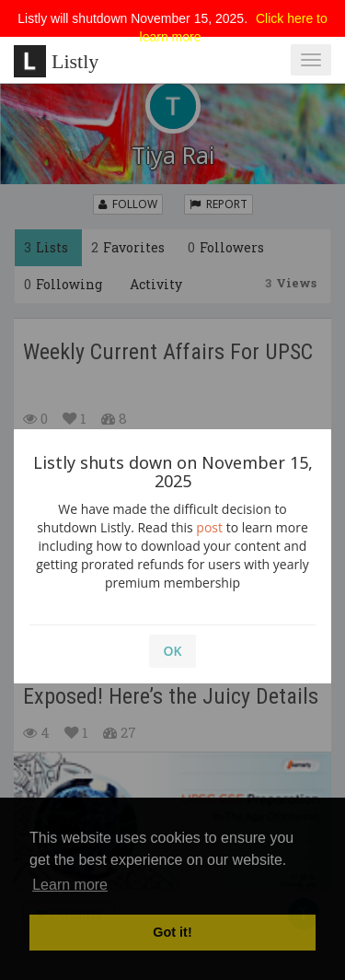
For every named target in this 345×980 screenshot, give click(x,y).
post (209, 527)
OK (173, 651)
